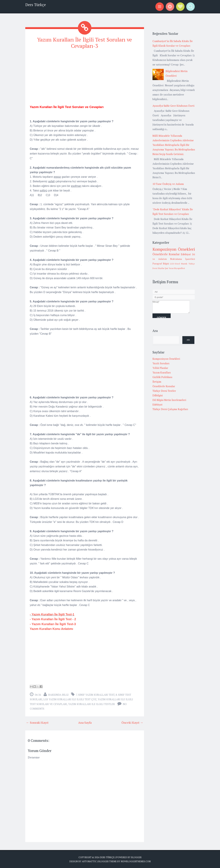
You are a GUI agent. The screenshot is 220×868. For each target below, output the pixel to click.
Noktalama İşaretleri (183, 259)
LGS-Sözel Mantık (179, 264)
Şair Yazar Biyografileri (175, 268)
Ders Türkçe (36, 5)
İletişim (157, 382)
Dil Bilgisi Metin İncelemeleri (169, 400)
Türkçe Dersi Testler (164, 391)
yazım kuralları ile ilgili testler (92, 704)
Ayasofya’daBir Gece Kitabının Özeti (173, 106)
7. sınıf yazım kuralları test (95, 695)
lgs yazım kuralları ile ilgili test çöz (70, 699)
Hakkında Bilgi (58, 695)
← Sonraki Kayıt (37, 722)
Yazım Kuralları (162, 372)
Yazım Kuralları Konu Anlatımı (52, 629)
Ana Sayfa (85, 722)
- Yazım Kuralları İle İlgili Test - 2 (53, 619)
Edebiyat (186, 254)
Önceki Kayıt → (132, 722)
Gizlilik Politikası (162, 377)
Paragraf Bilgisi (161, 264)
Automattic (89, 861)
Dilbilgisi (158, 395)
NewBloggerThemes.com (136, 861)
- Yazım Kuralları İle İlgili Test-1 (52, 614)
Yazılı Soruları (161, 363)
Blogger (136, 857)
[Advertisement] (85, 76)
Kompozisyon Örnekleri (174, 249)
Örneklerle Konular (166, 254)
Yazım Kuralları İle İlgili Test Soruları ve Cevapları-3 (85, 43)
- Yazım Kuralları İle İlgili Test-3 (53, 624)
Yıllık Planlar (160, 368)
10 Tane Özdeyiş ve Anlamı (168, 184)
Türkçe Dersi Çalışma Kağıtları (170, 409)
